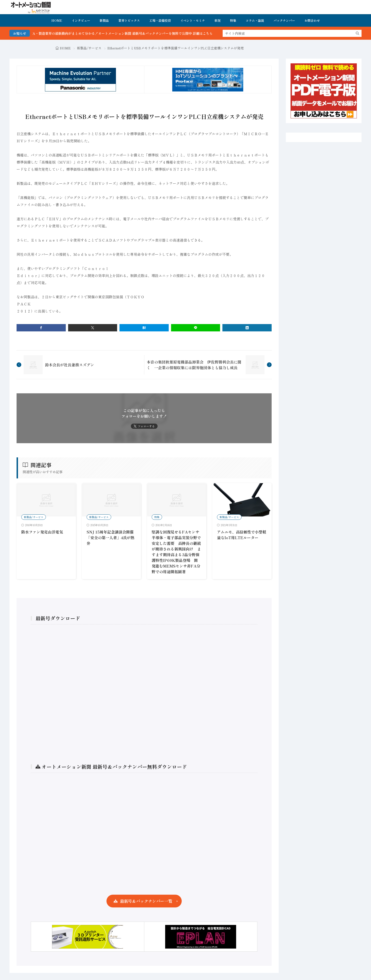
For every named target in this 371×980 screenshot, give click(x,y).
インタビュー (81, 20)
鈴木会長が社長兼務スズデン (70, 365)
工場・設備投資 (160, 20)
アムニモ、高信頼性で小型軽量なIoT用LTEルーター (242, 535)
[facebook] (41, 328)
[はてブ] (144, 328)
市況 (217, 20)
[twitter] (93, 328)
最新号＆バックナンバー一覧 (146, 901)
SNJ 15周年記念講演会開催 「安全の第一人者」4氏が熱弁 (110, 538)
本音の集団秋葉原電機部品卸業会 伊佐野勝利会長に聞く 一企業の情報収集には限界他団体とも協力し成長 (194, 365)
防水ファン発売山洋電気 (42, 532)
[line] (196, 328)
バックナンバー (284, 20)
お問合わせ (312, 20)
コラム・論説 (255, 20)
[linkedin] (247, 328)
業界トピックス (129, 20)
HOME (57, 20)
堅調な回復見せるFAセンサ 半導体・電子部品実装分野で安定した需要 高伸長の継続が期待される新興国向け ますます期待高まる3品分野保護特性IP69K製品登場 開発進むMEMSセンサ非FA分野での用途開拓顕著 (177, 552)
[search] (358, 33)
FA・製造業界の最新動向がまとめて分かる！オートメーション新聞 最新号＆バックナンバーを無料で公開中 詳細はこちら (135, 33)
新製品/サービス (89, 48)
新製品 (104, 20)
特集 (233, 20)
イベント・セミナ (193, 20)
